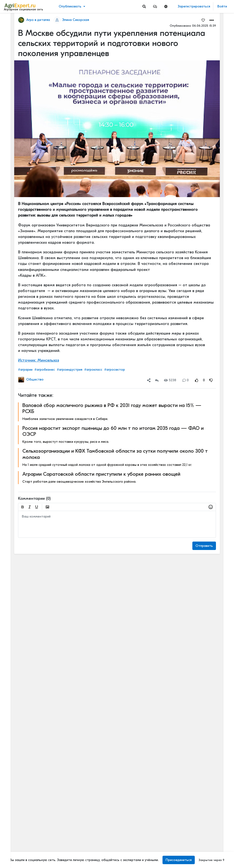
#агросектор (115, 370)
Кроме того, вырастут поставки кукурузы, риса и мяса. (66, 442)
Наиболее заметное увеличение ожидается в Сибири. (65, 419)
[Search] (144, 6)
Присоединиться (179, 860)
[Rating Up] (197, 380)
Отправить (204, 546)
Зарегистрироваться (194, 6)
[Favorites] (203, 20)
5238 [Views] (170, 380)
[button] (155, 6)
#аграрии (25, 370)
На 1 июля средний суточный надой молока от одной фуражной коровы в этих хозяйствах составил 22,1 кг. (107, 465)
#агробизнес (45, 370)
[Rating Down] (211, 380)
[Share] (149, 380)
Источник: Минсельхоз (39, 360)
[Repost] (157, 380)
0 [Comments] (186, 380)
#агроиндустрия (70, 370)
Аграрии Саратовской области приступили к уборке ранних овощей (101, 474)
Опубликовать (70, 6)
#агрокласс (93, 370)
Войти (222, 6)
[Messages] (155, 6)
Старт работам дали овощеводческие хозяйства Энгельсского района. (79, 482)
